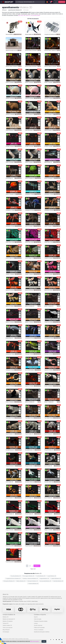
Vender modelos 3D (7, 625)
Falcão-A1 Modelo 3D (30, 162)
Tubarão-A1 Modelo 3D (11, 274)
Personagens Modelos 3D (28, 576)
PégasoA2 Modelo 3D (30, 530)
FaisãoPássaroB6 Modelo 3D (51, 546)
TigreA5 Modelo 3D (29, 434)
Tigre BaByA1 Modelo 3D (50, 418)
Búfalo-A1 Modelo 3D (49, 306)
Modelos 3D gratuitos (8, 621)
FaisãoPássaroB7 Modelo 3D (31, 546)
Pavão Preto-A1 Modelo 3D (50, 242)
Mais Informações (35, 641)
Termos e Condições (39, 630)
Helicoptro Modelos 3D (32, 581)
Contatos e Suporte (40, 615)
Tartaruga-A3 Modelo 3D (30, 354)
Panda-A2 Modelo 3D (49, 386)
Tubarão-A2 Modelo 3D (49, 258)
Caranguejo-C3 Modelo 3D (31, 194)
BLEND (35, 15)
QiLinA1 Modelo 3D (48, 498)
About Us (6, 594)
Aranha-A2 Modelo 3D (49, 178)
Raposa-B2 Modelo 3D (49, 290)
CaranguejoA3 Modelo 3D (30, 338)
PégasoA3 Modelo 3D (10, 530)
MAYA (39, 15)
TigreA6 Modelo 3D (10, 434)
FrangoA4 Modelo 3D (30, 466)
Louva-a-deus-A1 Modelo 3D (31, 258)
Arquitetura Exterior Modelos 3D (13, 579)
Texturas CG (6, 623)
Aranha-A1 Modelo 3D (10, 194)
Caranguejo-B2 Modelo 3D (50, 210)
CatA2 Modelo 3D (48, 466)
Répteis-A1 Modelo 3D (30, 322)
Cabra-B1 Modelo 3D (49, 130)
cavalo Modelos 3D (51, 576)
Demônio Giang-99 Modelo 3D (32, 66)
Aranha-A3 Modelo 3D (30, 178)
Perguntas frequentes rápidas (41, 621)
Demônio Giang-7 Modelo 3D (50, 50)
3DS (27, 15)
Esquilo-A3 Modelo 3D (10, 82)
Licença (36, 623)
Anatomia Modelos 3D (33, 584)
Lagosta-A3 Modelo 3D (49, 370)
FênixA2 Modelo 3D (29, 514)
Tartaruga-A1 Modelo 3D (11, 370)
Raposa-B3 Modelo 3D (30, 290)
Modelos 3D (6, 617)
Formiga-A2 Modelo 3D (30, 146)
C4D (32, 15)
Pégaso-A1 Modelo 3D (49, 530)
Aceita (44, 641)
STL (29, 15)
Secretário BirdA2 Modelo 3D (31, 482)
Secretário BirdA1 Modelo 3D (50, 482)
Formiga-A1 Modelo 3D (49, 146)
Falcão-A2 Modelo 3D (10, 162)
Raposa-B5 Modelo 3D (49, 274)
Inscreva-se (62, 2)
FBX (24, 15)
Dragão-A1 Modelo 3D (30, 274)
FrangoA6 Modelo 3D (49, 450)
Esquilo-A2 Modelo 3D (30, 82)
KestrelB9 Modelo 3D (10, 450)
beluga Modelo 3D (10, 338)
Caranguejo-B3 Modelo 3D (31, 210)
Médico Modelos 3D (21, 581)
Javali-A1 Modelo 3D (49, 226)
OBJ (22, 15)
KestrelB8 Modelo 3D (30, 450)
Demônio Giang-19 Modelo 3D (12, 66)
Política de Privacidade (39, 628)
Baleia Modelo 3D (48, 162)
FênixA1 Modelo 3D (48, 514)
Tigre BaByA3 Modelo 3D (11, 418)
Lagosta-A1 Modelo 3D (30, 386)
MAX (19, 15)
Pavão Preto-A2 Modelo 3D (31, 242)
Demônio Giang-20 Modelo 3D (32, 50)
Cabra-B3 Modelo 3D (10, 130)
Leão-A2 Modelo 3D (29, 114)
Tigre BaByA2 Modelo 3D (30, 418)
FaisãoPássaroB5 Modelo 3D (12, 562)
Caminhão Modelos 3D (58, 581)
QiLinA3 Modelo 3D (10, 498)
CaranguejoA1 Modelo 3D (11, 354)
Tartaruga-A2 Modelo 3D (50, 354)
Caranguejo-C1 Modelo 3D (11, 210)
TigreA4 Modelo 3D (48, 434)
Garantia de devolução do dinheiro (42, 632)
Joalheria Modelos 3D (55, 579)
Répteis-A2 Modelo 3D (11, 322)
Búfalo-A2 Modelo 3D (30, 306)
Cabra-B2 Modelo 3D (30, 130)
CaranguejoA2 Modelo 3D (50, 338)
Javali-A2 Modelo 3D (30, 226)
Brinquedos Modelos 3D (9, 581)
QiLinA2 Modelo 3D (29, 498)
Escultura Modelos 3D (15, 576)
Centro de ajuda (38, 619)
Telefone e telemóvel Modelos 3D (30, 579)
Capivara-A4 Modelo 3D (11, 98)
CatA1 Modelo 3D (9, 482)
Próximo (37, 566)
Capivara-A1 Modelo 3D (11, 114)
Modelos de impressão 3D (9, 619)
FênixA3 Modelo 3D (10, 514)
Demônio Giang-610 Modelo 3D (51, 66)
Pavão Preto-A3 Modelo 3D (12, 242)
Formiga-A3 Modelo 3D (11, 146)
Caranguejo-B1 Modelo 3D (11, 226)
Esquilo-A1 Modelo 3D (49, 82)
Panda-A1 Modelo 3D (10, 402)
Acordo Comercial (38, 625)
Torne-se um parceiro (8, 628)
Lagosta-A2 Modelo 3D (11, 386)
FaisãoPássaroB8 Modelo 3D (12, 546)
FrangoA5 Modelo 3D (10, 466)
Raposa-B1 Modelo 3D (11, 306)
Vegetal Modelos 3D (44, 579)
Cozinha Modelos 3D (40, 576)
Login (56, 2)
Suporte (36, 617)
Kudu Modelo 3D (9, 178)
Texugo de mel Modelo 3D (50, 322)
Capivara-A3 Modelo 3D (30, 98)
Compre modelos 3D (9, 615)
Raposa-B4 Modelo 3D (11, 290)
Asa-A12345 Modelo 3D (30, 370)
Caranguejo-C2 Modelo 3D (50, 194)
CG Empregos (6, 632)
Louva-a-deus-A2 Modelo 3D (12, 258)
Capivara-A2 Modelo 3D (49, 98)
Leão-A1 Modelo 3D (49, 114)
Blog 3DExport (6, 630)
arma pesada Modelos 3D (45, 581)
